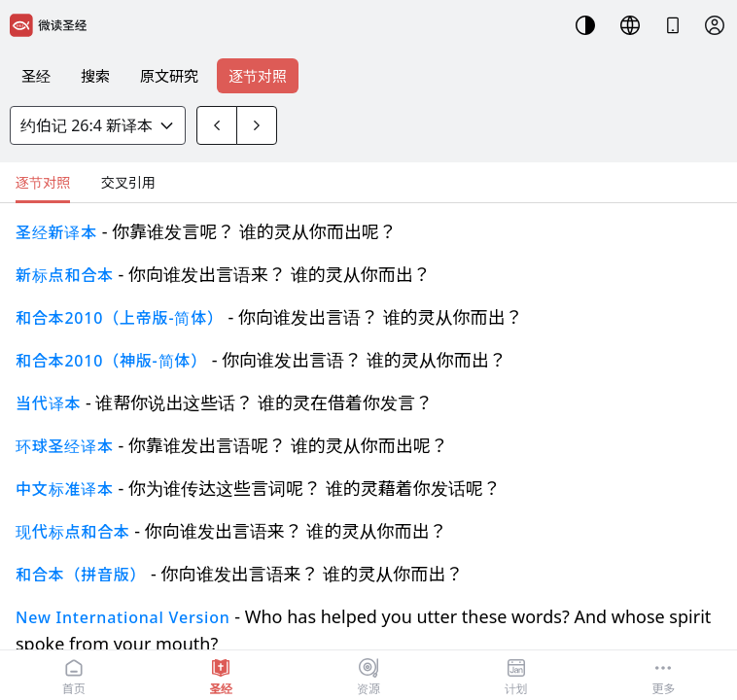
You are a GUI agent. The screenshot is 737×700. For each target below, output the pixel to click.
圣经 (36, 76)
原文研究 (169, 76)
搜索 (95, 76)
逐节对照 (258, 76)
